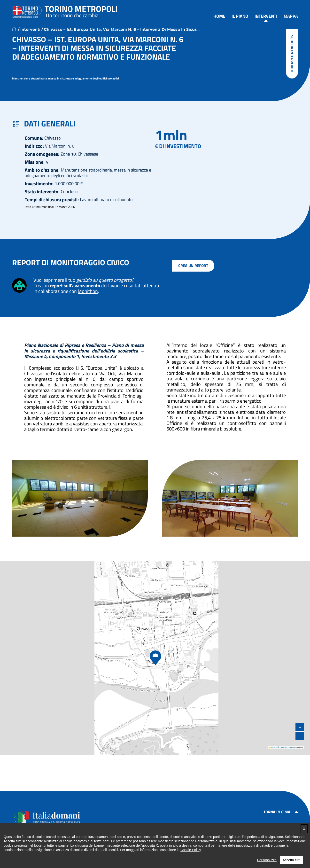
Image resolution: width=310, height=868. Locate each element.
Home (219, 16)
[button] (155, 658)
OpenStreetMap (286, 747)
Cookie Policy (191, 854)
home (14, 29)
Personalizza (267, 865)
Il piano (240, 16)
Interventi (266, 16)
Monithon (88, 291)
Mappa (291, 16)
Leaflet (273, 747)
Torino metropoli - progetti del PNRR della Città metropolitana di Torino (81, 11)
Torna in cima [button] (277, 812)
